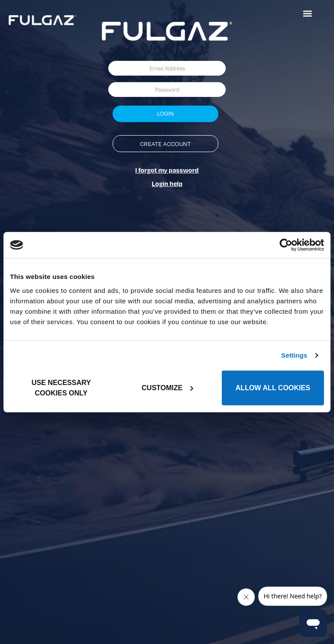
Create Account (165, 144)
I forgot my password (167, 170)
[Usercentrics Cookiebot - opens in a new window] (286, 245)
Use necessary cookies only (61, 387)
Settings (294, 355)
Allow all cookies (273, 387)
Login (165, 113)
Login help (167, 183)
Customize (167, 387)
